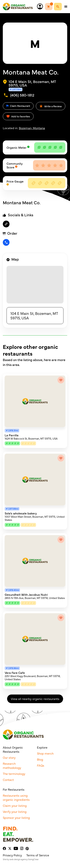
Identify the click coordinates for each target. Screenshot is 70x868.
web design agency (19, 859)
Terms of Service (38, 855)
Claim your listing (15, 805)
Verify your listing (15, 811)
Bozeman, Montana (32, 128)
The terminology (14, 774)
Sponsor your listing (16, 817)
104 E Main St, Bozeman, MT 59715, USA (34, 316)
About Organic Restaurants (13, 749)
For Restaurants (14, 789)
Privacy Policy (12, 855)
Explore (42, 747)
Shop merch (45, 753)
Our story (9, 757)
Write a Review (51, 106)
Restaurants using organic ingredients (16, 797)
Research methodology (12, 765)
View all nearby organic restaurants (35, 699)
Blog (40, 759)
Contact (8, 780)
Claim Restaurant (18, 106)
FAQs (41, 765)
